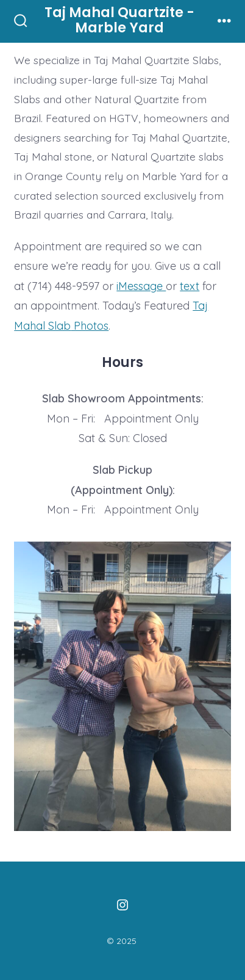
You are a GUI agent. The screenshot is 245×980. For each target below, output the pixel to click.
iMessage (141, 286)
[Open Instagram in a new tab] (122, 905)
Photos (90, 326)
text (190, 286)
